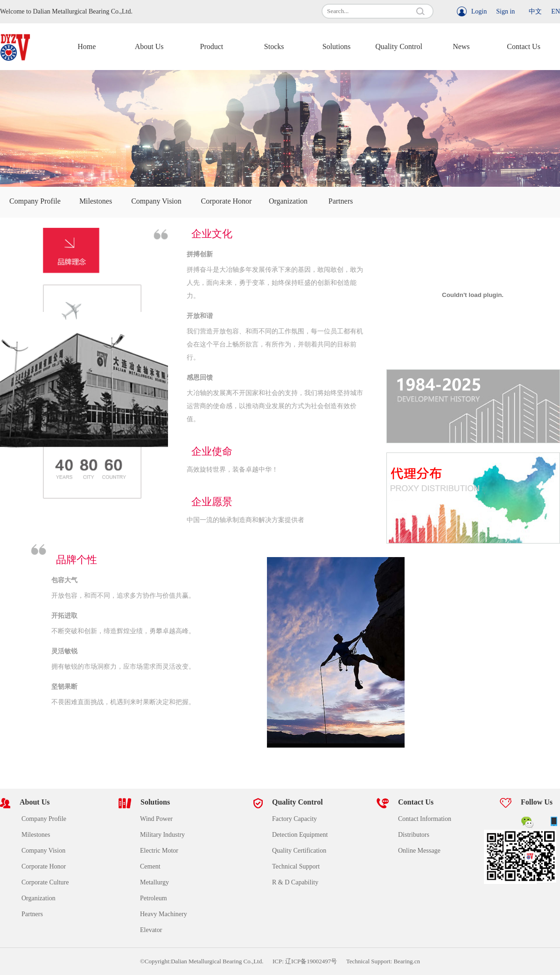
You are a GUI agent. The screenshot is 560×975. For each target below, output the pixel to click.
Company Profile (35, 201)
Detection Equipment (300, 835)
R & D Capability (295, 882)
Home (87, 46)
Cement (150, 866)
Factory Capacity (294, 819)
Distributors (414, 835)
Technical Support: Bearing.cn (383, 961)
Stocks (274, 46)
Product (211, 46)
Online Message (419, 851)
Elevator (151, 930)
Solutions (336, 46)
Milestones (96, 201)
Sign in (505, 11)
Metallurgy (154, 882)
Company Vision (156, 201)
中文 (535, 11)
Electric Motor (159, 851)
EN (556, 11)
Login (479, 11)
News (461, 46)
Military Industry (162, 835)
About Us (149, 46)
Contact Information (425, 819)
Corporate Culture (45, 882)
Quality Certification (299, 851)
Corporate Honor (227, 201)
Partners (341, 201)
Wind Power (156, 819)
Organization (288, 201)
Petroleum (154, 898)
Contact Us (524, 46)
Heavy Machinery (164, 914)
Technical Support (296, 866)
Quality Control (399, 46)
